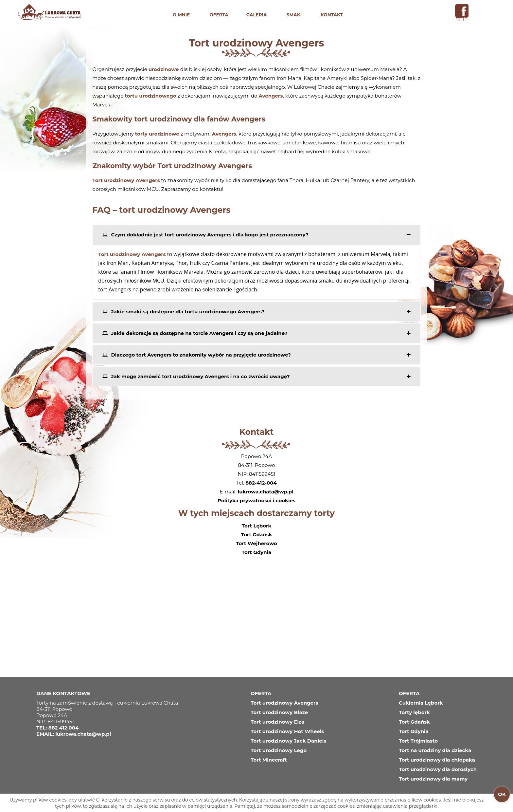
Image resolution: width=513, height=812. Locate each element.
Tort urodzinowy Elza (277, 722)
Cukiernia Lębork (421, 703)
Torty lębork (414, 712)
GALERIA (257, 15)
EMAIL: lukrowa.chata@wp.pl (74, 734)
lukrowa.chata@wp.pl (266, 492)
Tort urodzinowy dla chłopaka (437, 760)
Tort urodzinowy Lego (279, 750)
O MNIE (181, 15)
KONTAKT (332, 15)
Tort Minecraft (269, 760)
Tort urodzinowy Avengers (284, 703)
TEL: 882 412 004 (57, 728)
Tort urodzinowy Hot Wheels (287, 731)
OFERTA (219, 15)
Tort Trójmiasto (418, 741)
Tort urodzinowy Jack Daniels (288, 741)
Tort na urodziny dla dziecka (435, 750)
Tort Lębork (257, 526)
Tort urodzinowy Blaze (279, 712)
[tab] (256, 235)
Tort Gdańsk (256, 535)
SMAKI (294, 15)
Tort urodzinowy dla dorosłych (438, 769)
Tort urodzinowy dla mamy (433, 779)
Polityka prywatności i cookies (256, 500)
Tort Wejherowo (256, 543)
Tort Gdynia (257, 552)
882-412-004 (261, 483)
